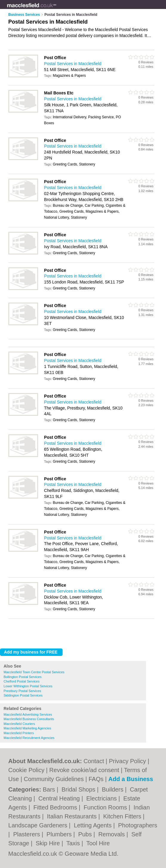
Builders (114, 789)
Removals (112, 834)
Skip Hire (49, 843)
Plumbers (60, 834)
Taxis (74, 843)
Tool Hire (98, 843)
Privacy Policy (127, 761)
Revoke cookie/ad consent (84, 770)
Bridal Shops (79, 789)
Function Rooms (106, 807)
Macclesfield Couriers (19, 724)
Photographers (138, 825)
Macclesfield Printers (19, 733)
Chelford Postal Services (21, 681)
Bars (50, 789)
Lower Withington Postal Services (28, 686)
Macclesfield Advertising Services (28, 714)
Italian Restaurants (73, 816)
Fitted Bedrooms (56, 807)
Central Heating (60, 798)
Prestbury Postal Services (22, 691)
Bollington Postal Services (23, 677)
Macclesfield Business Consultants (29, 719)
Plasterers (27, 834)
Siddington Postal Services (23, 695)
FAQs (96, 779)
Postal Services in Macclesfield (73, 64)
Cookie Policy (26, 770)
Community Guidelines (54, 779)
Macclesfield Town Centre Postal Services (34, 672)
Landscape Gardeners (39, 825)
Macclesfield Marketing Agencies (27, 728)
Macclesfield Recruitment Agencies (29, 738)
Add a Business (131, 779)
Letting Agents (94, 825)
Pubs (86, 834)
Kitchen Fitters (123, 816)
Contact (94, 761)
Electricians (103, 798)
